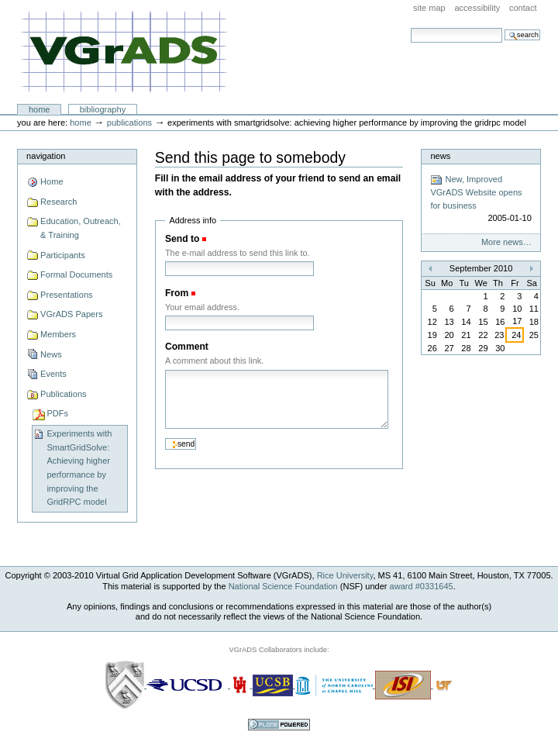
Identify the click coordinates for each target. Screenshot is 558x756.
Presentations (66, 295)
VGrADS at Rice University (124, 52)
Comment (187, 347)
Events (53, 374)
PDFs (57, 413)
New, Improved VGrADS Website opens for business (480, 199)
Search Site (410, 28)
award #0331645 (422, 586)
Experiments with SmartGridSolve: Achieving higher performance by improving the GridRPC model (79, 468)
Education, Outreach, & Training (81, 228)
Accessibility (477, 8)
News (51, 354)
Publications (129, 123)
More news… (506, 242)
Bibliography (103, 109)
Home (40, 109)
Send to (182, 239)
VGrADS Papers (71, 314)
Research (59, 202)
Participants (63, 255)
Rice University (345, 575)
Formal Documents (76, 274)
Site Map (429, 8)
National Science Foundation (283, 586)
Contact (523, 8)
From (177, 293)
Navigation (46, 156)
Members (58, 334)
